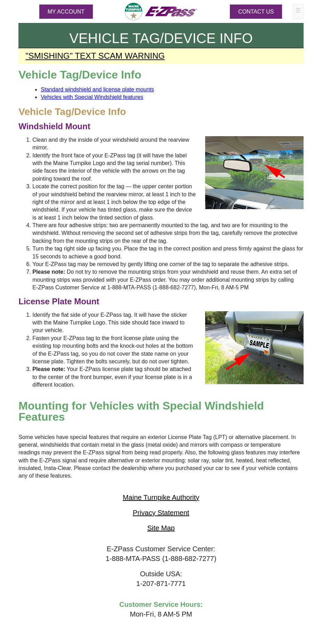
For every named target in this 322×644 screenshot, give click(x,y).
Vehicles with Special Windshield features (92, 97)
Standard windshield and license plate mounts (97, 89)
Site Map (161, 528)
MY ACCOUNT (66, 12)
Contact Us (256, 12)
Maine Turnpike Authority (161, 497)
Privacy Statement (161, 513)
